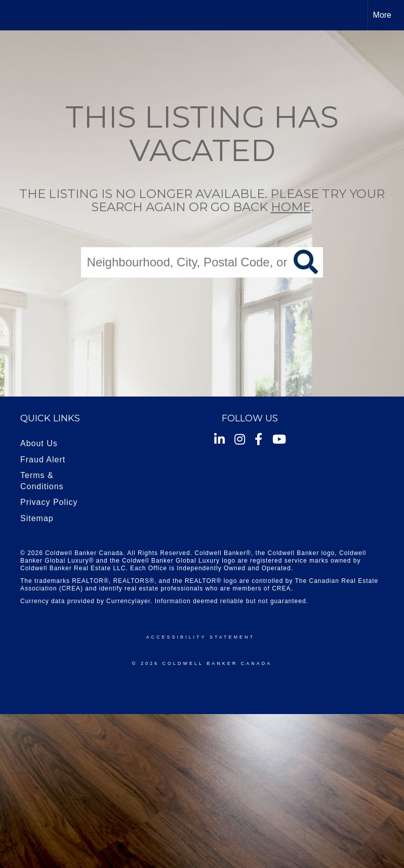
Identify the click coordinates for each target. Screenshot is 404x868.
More (382, 15)
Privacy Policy (49, 502)
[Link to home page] (13, 15)
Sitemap (37, 518)
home (291, 207)
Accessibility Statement (200, 637)
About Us (39, 443)
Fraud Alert (43, 460)
